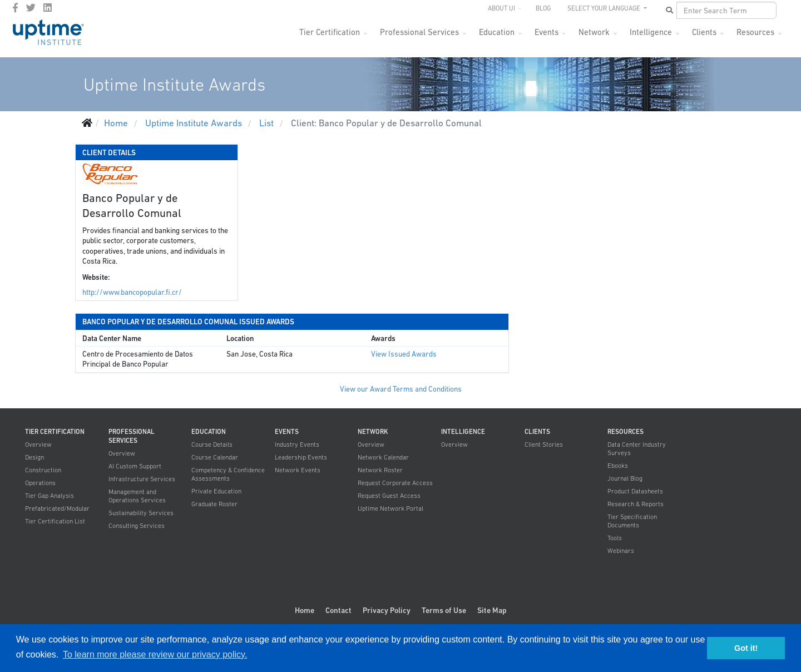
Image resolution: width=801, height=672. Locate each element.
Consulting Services (137, 526)
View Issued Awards (404, 354)
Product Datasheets (635, 491)
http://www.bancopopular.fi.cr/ (132, 292)
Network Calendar (383, 457)
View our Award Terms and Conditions (401, 389)
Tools (615, 538)
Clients (704, 32)
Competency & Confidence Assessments (228, 474)
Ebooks (618, 466)
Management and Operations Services (137, 496)
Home (305, 610)
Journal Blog (625, 478)
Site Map (492, 610)
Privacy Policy (387, 610)
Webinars (621, 551)
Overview (38, 444)
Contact (338, 610)
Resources (755, 32)
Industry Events (297, 444)
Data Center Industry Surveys (637, 449)
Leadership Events (301, 457)
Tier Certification (330, 32)
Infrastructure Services (142, 479)
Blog (543, 8)
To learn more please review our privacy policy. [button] (155, 654)
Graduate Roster (214, 504)
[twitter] (31, 8)
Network (594, 32)
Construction (43, 470)
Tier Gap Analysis (50, 496)
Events (547, 32)
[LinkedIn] (48, 8)
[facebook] (15, 8)
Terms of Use (444, 610)
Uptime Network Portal (390, 508)
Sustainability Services (141, 513)
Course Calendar (215, 457)
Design (34, 457)
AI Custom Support (135, 466)
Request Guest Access (389, 496)
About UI (501, 8)
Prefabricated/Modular (57, 508)
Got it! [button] (746, 648)
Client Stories (544, 444)
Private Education (216, 491)
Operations (40, 483)
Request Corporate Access (395, 483)
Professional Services (419, 32)
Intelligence (651, 32)
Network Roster (380, 470)
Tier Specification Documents (632, 521)
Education (497, 32)
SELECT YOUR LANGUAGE (605, 8)
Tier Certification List (55, 521)
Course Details (212, 444)
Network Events (298, 470)
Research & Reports (636, 504)
